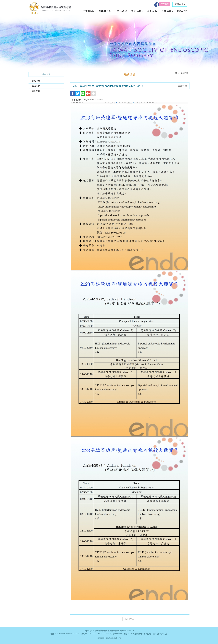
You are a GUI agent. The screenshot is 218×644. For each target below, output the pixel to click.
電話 (52, 634)
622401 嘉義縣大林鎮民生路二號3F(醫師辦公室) (147, 634)
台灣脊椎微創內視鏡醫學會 (50, 8)
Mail (98, 634)
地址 (126, 634)
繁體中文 (180, 4)
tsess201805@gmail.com (111, 634)
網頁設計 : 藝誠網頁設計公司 (109, 638)
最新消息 (36, 81)
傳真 (83, 634)
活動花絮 (36, 91)
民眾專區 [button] (165, 4)
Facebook (157, 5)
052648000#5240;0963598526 (67, 634)
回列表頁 (130, 619)
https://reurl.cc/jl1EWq (92, 99)
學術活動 (36, 86)
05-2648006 (90, 634)
